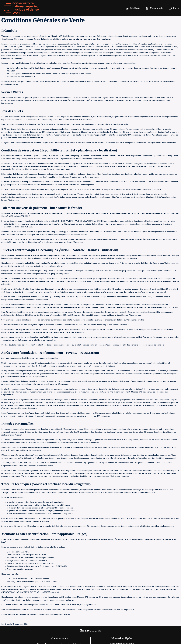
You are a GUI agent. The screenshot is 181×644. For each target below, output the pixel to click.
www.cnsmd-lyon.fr (60, 638)
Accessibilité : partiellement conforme (121, 638)
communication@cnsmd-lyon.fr (60, 635)
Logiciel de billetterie (117, 623)
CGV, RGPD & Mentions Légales (121, 636)
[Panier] (174, 8)
